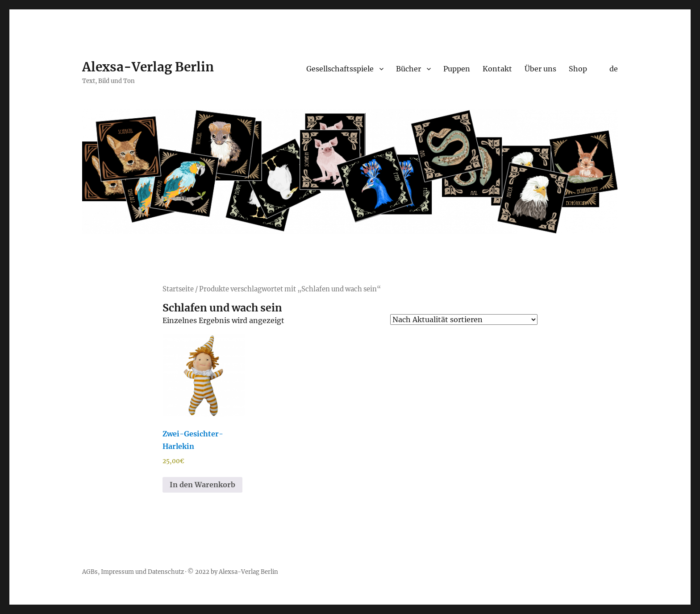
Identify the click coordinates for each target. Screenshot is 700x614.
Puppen (457, 69)
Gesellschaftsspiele (340, 69)
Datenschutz (166, 572)
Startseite (178, 289)
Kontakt (497, 69)
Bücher (408, 69)
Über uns (540, 69)
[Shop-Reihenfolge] (464, 319)
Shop (578, 69)
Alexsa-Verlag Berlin (148, 67)
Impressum (117, 572)
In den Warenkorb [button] (202, 485)
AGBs (90, 572)
